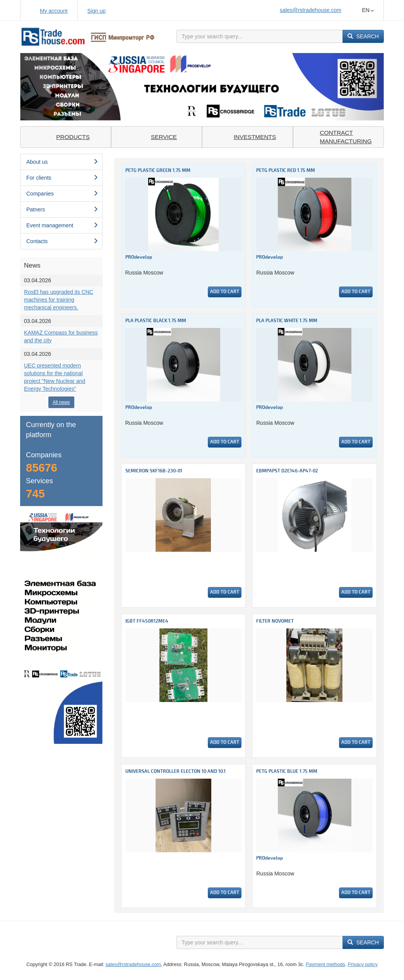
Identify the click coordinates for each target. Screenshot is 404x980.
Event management (62, 225)
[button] (47, 87)
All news (61, 402)
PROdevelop (139, 257)
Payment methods (325, 965)
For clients (62, 178)
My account (54, 11)
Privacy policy (363, 965)
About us (62, 162)
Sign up (97, 11)
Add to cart (225, 292)
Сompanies (62, 194)
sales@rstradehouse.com (311, 10)
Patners (62, 209)
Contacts (62, 241)
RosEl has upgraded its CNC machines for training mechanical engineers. (59, 300)
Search (363, 36)
